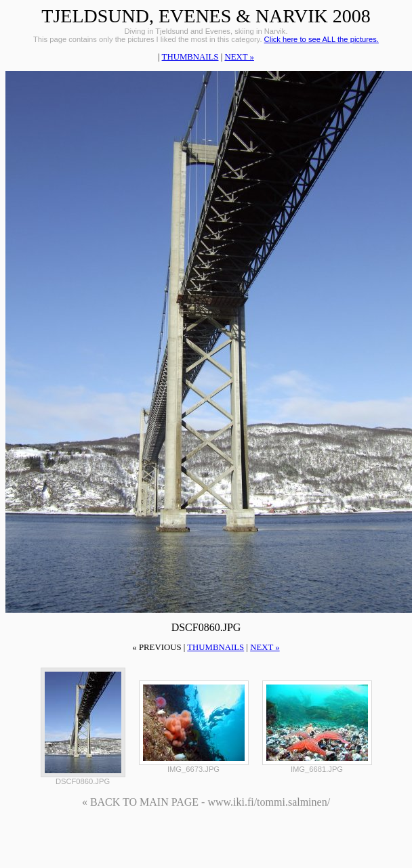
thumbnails (190, 57)
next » (239, 57)
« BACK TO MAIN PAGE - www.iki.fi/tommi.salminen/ (206, 802)
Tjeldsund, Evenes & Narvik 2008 (206, 16)
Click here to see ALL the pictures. (322, 39)
